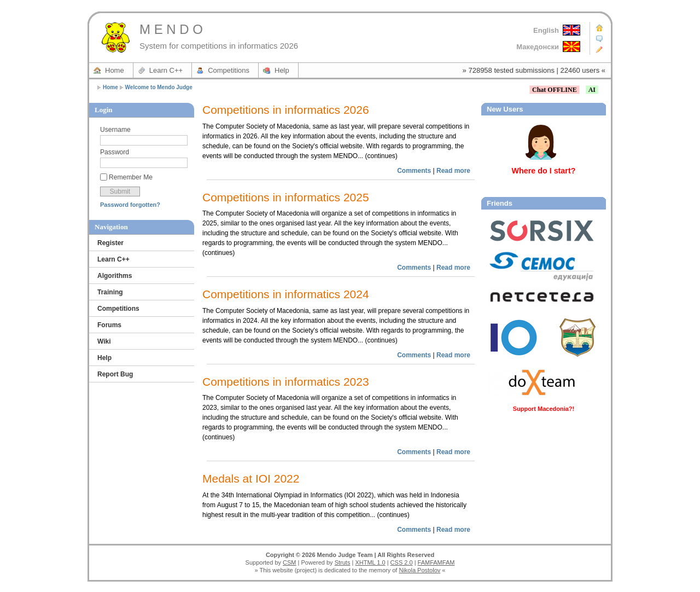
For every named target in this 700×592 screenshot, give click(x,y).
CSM (289, 562)
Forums (109, 325)
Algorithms (115, 276)
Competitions (229, 70)
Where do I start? (544, 171)
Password (115, 152)
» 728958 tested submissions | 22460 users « (534, 70)
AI (592, 90)
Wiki (104, 341)
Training (110, 292)
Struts (343, 562)
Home (115, 70)
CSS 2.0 (402, 562)
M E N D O (171, 29)
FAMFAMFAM (436, 562)
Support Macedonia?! (544, 409)
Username (115, 130)
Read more (453, 171)
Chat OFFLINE (555, 90)
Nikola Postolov (419, 570)
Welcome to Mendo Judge (159, 87)
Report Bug (115, 374)
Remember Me (131, 177)
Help (282, 70)
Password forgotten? (130, 205)
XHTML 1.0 (370, 562)
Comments (414, 171)
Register (110, 243)
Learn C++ (166, 70)
